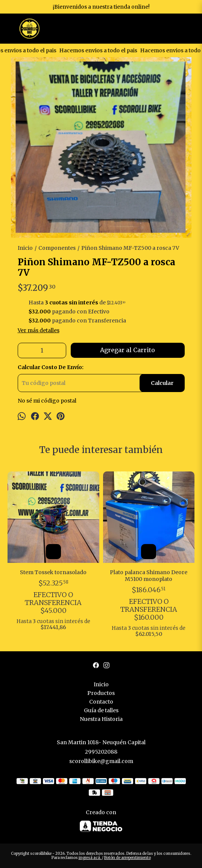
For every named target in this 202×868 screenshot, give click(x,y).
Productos (101, 693)
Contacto (101, 702)
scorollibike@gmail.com (101, 761)
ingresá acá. (90, 858)
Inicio (101, 684)
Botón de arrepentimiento (128, 858)
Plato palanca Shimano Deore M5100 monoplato (149, 576)
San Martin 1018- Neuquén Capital (101, 742)
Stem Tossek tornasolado (53, 572)
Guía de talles (101, 710)
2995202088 (101, 752)
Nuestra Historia (101, 719)
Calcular (162, 383)
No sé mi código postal (47, 401)
